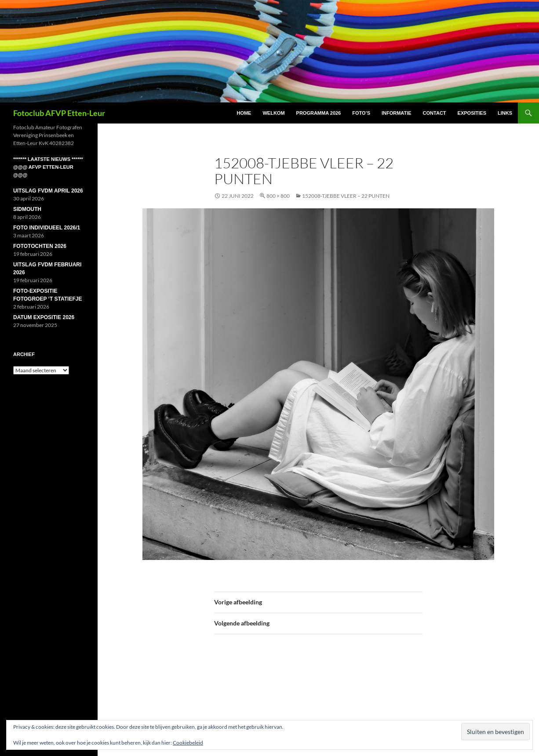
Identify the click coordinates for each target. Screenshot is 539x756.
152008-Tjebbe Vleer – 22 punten (346, 196)
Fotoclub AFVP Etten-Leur (59, 113)
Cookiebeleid (188, 743)
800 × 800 (278, 196)
